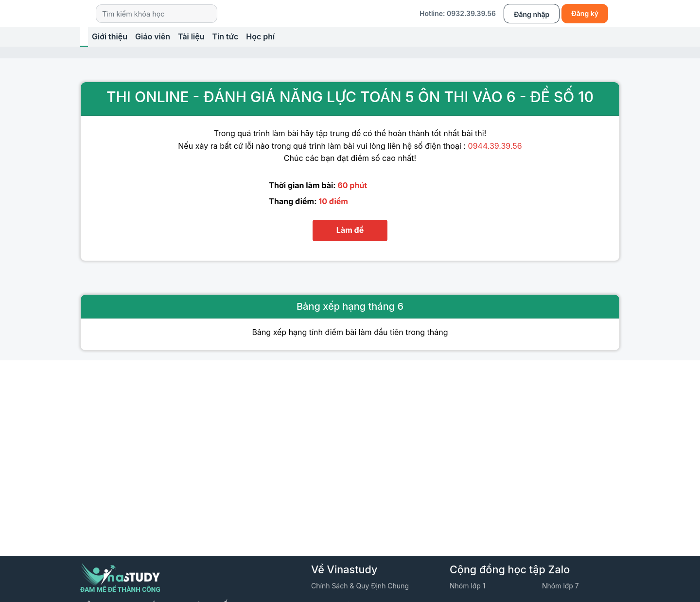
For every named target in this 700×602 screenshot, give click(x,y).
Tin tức (225, 36)
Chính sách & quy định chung (360, 586)
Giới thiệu (110, 36)
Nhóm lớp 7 (560, 586)
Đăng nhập (532, 14)
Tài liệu (191, 36)
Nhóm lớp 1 (467, 586)
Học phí (260, 36)
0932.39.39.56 (471, 13)
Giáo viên (153, 36)
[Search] (157, 13)
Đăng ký (585, 13)
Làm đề (350, 230)
